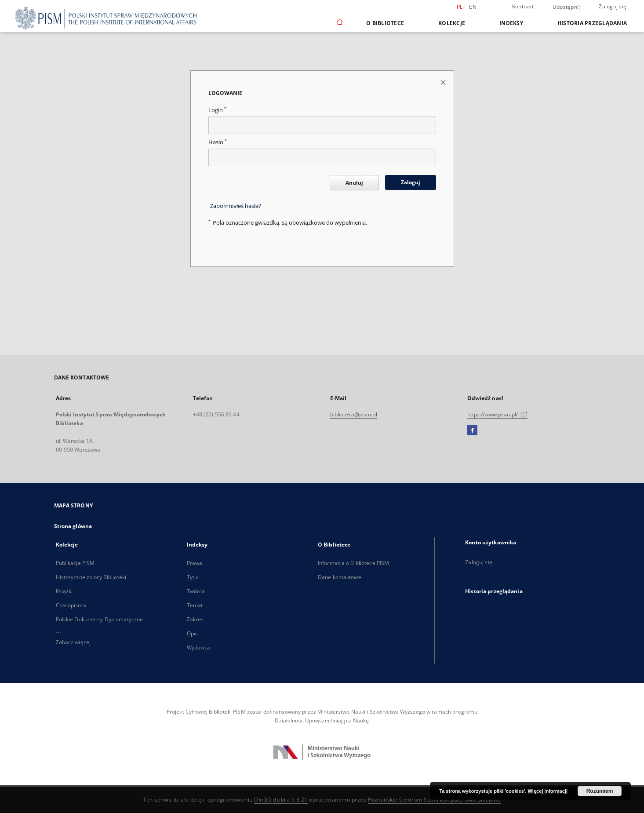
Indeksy (511, 23)
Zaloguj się (613, 6)
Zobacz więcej (73, 642)
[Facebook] (472, 430)
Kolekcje (452, 23)
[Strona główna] (339, 23)
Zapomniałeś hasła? (236, 206)
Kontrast (523, 6)
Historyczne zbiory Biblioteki (91, 577)
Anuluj (354, 183)
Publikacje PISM (75, 563)
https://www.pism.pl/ (498, 414)
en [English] (473, 7)
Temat (195, 605)
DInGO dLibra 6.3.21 (281, 800)
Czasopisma (71, 605)
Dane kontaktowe (340, 577)
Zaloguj (411, 182)
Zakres (195, 619)
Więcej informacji (548, 791)
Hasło (218, 142)
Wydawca (199, 647)
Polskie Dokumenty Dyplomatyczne (100, 619)
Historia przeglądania (592, 23)
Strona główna (73, 526)
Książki (64, 591)
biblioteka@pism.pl (354, 414)
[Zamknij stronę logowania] (444, 82)
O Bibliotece (385, 23)
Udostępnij (566, 7)
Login (217, 110)
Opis (192, 633)
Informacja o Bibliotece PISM (353, 563)
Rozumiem (600, 791)
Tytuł (193, 577)
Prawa (195, 563)
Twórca (196, 591)
